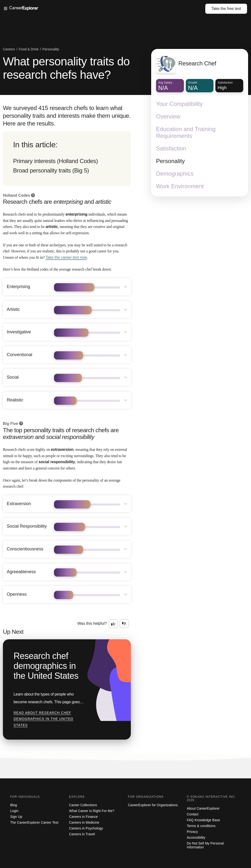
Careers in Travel (82, 834)
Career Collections (83, 805)
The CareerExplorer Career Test (34, 822)
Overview (168, 116)
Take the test (226, 9)
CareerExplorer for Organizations (153, 805)
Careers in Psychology (86, 828)
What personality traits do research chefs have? (66, 68)
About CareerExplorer (203, 808)
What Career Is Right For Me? (92, 811)
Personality (170, 161)
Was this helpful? (92, 623)
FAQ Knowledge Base (203, 820)
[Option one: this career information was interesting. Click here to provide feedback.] (113, 624)
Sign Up (16, 817)
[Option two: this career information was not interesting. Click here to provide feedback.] (124, 624)
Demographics (175, 174)
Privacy (192, 832)
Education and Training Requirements (186, 132)
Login (14, 811)
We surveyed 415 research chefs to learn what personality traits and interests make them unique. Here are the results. (67, 116)
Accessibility (196, 837)
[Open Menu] (105, 9)
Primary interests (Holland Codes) (55, 161)
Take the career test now (66, 257)
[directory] (67, 159)
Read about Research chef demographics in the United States (43, 719)
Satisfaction (171, 148)
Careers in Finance (83, 817)
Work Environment (180, 186)
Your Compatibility (179, 104)
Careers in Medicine (84, 822)
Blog (14, 805)
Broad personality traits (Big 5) (51, 170)
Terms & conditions (201, 826)
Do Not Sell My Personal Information (205, 845)
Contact (193, 814)
